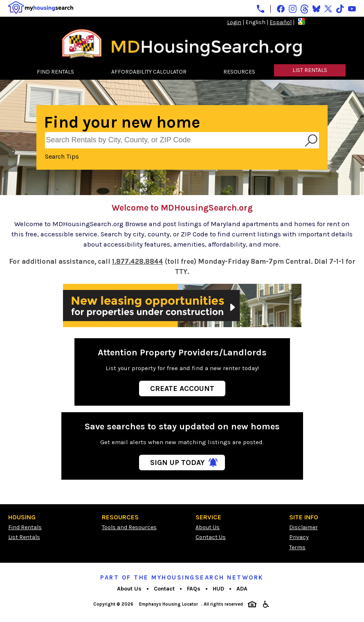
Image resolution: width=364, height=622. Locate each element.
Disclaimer (303, 527)
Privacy (299, 537)
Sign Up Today (177, 463)
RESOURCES (239, 72)
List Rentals (24, 537)
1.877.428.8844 (138, 262)
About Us (208, 527)
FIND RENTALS (55, 72)
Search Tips (62, 156)
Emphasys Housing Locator (169, 604)
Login (234, 22)
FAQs (194, 589)
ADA (242, 589)
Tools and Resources (129, 527)
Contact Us (211, 537)
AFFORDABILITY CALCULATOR (149, 72)
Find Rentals (25, 527)
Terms (297, 547)
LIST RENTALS (310, 70)
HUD (218, 589)
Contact (164, 589)
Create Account (182, 388)
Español (281, 22)
